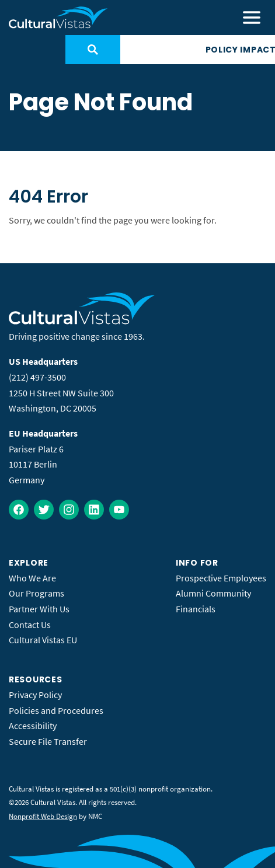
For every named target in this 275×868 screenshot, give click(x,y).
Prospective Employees (221, 578)
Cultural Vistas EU (43, 640)
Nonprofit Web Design (43, 816)
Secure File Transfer (48, 741)
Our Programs (36, 593)
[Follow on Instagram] (69, 510)
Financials (196, 609)
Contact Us (30, 625)
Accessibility (33, 726)
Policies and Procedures (56, 710)
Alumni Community (213, 593)
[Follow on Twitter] (44, 510)
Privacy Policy (35, 695)
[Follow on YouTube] (119, 510)
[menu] (252, 18)
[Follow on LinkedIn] (94, 510)
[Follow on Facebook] (19, 510)
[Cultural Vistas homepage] (58, 18)
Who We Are (32, 578)
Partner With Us (39, 609)
